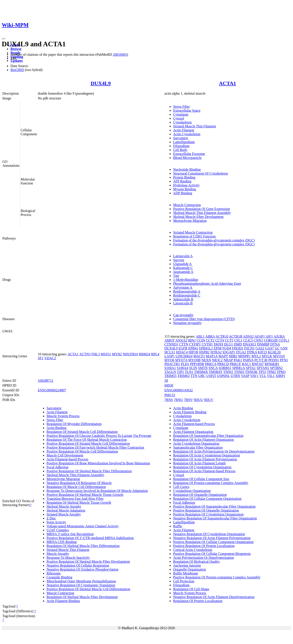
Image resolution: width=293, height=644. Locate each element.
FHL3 (95, 354)
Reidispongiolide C (187, 295)
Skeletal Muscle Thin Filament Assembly (202, 213)
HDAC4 (182, 352)
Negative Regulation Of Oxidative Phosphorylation (82, 569)
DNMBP (263, 344)
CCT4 (220, 340)
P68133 (170, 395)
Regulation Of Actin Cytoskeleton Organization (206, 455)
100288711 (46, 381)
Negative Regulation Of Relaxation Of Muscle (79, 483)
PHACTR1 (172, 364)
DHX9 (218, 344)
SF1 (41, 358)
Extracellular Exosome (189, 154)
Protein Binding (184, 177)
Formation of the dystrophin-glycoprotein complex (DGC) (214, 240)
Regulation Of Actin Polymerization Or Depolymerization (214, 451)
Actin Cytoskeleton (187, 134)
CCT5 (229, 340)
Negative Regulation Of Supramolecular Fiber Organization (215, 518)
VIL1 (271, 376)
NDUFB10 (130, 354)
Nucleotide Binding (187, 169)
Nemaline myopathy (187, 323)
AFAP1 (260, 336)
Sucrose (179, 260)
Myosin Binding (184, 189)
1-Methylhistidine (186, 280)
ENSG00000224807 (52, 390)
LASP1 (169, 356)
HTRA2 (216, 352)
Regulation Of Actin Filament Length (199, 463)
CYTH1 (207, 344)
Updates (17, 61)
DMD (238, 344)
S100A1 (170, 368)
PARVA (248, 360)
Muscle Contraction (187, 205)
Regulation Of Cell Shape (191, 589)
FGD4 (227, 348)
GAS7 (269, 348)
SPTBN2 (276, 368)
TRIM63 (184, 376)
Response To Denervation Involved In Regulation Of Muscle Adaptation (97, 491)
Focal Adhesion (57, 467)
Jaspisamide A (183, 272)
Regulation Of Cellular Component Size (201, 479)
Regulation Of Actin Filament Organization (203, 440)
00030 (169, 385)
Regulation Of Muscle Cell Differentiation (76, 487)
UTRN (235, 376)
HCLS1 (170, 352)
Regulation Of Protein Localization (198, 601)
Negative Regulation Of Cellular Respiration (78, 565)
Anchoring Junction (187, 565)
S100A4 (182, 368)
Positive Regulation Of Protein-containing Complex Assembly (217, 577)
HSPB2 (204, 352)
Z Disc (51, 518)
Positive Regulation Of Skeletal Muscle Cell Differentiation (88, 589)
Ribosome (54, 573)
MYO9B (194, 360)
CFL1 (238, 340)
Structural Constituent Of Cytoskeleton (200, 173)
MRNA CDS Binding (62, 542)
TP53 (262, 372)
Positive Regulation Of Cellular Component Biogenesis (212, 554)
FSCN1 (249, 348)
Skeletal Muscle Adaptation (66, 510)
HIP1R (193, 352)
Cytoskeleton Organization (192, 491)
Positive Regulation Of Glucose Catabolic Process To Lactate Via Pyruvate (99, 436)
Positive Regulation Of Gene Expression (201, 209)
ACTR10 (222, 336)
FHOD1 (238, 348)
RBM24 (145, 354)
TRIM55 (170, 376)
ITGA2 (241, 352)
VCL (263, 376)
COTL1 (284, 340)
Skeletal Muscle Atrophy (64, 506)
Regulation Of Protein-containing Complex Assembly (211, 483)
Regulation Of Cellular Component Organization (207, 499)
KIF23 (262, 352)
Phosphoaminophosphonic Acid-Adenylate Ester (207, 284)
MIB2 (233, 356)
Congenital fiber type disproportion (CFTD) (204, 319)
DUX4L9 (101, 83)
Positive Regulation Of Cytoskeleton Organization (208, 514)
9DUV (209, 400)
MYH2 (117, 354)
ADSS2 (248, 336)
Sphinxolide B (183, 299)
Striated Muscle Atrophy (64, 514)
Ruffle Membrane (186, 573)
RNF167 (258, 364)
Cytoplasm (181, 114)
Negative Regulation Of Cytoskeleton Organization (209, 534)
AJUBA (279, 336)
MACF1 (199, 356)
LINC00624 (184, 356)
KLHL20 (274, 352)
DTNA (275, 344)
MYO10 (279, 356)
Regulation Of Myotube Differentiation (74, 424)
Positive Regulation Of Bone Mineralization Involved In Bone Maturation (98, 463)
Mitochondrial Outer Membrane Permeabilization (81, 581)
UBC (202, 376)
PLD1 (185, 364)
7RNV (188, 400)
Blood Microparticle (187, 158)
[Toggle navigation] (3, 39)
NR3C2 (217, 360)
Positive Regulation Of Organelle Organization (206, 510)
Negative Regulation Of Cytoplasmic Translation (81, 585)
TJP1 (180, 372)
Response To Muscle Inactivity (68, 558)
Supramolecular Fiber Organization (198, 447)
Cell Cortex (181, 487)
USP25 (211, 376)
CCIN (201, 340)
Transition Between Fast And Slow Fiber (75, 499)
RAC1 (246, 364)
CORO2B (271, 340)
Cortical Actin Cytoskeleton (193, 550)
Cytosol (179, 118)
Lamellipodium (184, 142)
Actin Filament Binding (63, 601)
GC (277, 348)
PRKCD (223, 364)
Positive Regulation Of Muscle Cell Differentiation (82, 451)
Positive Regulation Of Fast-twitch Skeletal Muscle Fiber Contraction (95, 447)
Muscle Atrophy (58, 554)
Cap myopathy (183, 315)
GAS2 (260, 348)
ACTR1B (236, 336)
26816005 (120, 55)
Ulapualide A (182, 264)
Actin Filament (184, 130)
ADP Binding (183, 193)
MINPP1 (244, 356)
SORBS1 (225, 368)
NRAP (228, 360)
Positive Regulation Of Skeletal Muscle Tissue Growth (85, 495)
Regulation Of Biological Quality (196, 562)
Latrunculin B (183, 303)
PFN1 (284, 360)
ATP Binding (182, 181)
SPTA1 (251, 368)
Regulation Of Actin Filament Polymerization (205, 459)
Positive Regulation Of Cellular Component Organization (213, 542)
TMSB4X (201, 372)
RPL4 (155, 354)
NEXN (206, 360)
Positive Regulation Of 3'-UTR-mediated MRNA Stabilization (90, 538)
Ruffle (178, 526)
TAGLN (170, 372)
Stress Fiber (181, 107)
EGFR (183, 348)
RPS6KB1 (272, 364)
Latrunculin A (183, 256)
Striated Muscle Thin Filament (194, 126)
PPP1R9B (197, 364)
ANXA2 (181, 340)
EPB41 (193, 348)
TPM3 (281, 372)
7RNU (179, 400)
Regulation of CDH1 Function (194, 236)
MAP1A (212, 356)
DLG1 (228, 344)
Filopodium (181, 146)
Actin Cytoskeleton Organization (196, 444)
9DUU (199, 400)
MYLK (267, 356)
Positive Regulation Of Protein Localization (204, 546)
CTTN (184, 344)
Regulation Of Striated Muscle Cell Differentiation (82, 432)
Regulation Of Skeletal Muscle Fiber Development (82, 597)
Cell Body (180, 150)
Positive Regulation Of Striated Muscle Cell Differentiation (88, 444)
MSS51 (106, 354)
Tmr (176, 276)
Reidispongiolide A (187, 291)
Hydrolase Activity (186, 185)
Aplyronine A (183, 287)
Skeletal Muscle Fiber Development (198, 217)
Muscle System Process (63, 416)
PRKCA (211, 364)
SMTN (203, 368)
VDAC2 (50, 358)
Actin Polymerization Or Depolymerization (203, 558)
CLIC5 (248, 340)
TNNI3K (251, 372)
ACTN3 (85, 354)
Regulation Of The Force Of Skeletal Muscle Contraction (87, 440)
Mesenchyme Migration (190, 221)
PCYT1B (261, 360)
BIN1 (192, 340)
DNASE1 (249, 344)
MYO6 (169, 360)
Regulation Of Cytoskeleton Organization (202, 467)
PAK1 (238, 360)
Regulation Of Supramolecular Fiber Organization (208, 436)
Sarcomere (180, 138)
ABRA (210, 336)
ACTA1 (227, 83)
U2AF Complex (58, 530)
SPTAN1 (263, 368)
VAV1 (254, 376)
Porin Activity (56, 522)
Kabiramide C (183, 268)
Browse (16, 49)
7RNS (169, 400)
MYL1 (256, 356)
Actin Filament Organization (193, 432)
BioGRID (17, 70)
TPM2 (271, 372)
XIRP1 (280, 376)
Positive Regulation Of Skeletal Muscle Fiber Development (88, 562)
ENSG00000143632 (179, 390)
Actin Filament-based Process (67, 459)
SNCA (213, 368)
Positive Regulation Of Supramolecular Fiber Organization (214, 506)
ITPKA (252, 352)
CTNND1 (171, 344)
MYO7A (181, 360)
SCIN (193, 368)
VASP (245, 376)
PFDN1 (274, 360)
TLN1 (189, 372)
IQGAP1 (229, 352)
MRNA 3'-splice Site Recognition (70, 534)
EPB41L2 (206, 348)
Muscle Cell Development (65, 455)
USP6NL (223, 376)
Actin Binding (56, 428)
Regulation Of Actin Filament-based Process (204, 471)
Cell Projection (184, 581)
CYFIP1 (195, 344)
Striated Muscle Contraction (193, 232)
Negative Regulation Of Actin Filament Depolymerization (214, 597)
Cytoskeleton (182, 122)
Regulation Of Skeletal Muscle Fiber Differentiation (83, 546)
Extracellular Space (187, 110)
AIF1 (269, 336)
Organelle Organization (189, 569)
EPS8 (218, 348)
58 (166, 381)
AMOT (169, 340)
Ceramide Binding (59, 577)
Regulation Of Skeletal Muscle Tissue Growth (79, 503)
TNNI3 (239, 372)
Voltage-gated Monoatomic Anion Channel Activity (83, 526)
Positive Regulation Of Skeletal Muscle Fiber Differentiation (89, 471)
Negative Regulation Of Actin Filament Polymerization (212, 538)
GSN (284, 348)
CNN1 (258, 340)
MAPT (223, 356)
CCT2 (210, 340)
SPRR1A (239, 368)
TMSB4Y (216, 372)
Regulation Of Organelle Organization (200, 495)
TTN (194, 376)
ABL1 (200, 336)
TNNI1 (228, 372)
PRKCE (236, 364)
